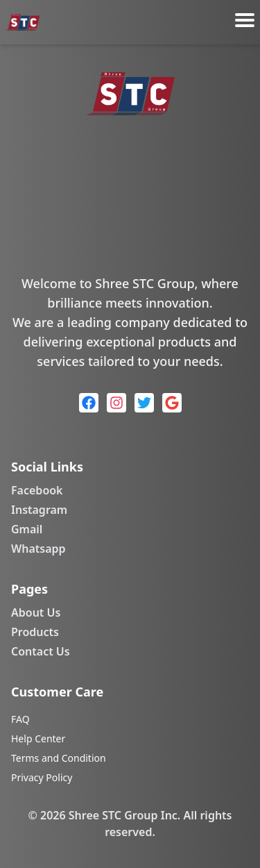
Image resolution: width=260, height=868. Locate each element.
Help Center (38, 738)
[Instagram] (116, 403)
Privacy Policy (42, 777)
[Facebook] (89, 403)
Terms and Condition (59, 758)
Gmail (27, 529)
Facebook (37, 490)
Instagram (39, 510)
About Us (36, 612)
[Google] (172, 403)
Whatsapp (38, 549)
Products (35, 632)
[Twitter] (144, 403)
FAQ (20, 719)
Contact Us (41, 651)
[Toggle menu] (245, 20)
